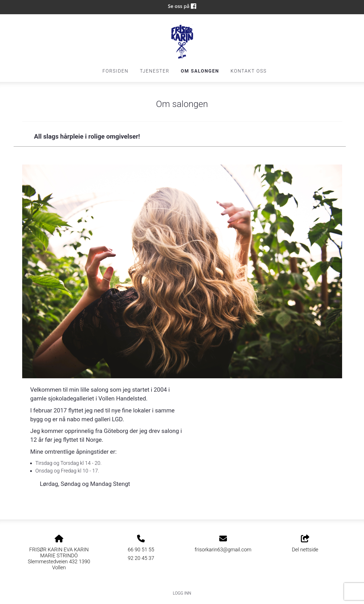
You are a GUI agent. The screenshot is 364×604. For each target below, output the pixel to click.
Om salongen (200, 71)
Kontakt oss (249, 71)
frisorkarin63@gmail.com (223, 549)
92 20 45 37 (141, 558)
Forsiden (115, 71)
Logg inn (182, 593)
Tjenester (155, 71)
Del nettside (305, 544)
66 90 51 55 (141, 549)
